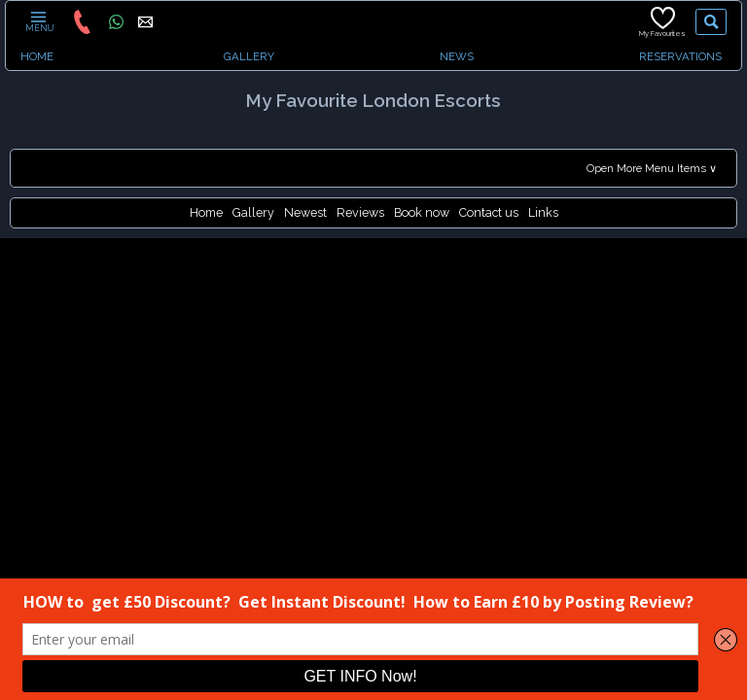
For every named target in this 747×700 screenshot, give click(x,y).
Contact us (489, 212)
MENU (38, 21)
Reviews (360, 212)
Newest (305, 212)
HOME (37, 56)
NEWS (457, 56)
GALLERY (249, 56)
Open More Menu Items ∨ (652, 168)
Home (206, 212)
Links (543, 212)
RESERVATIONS (680, 56)
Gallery (253, 212)
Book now (422, 212)
